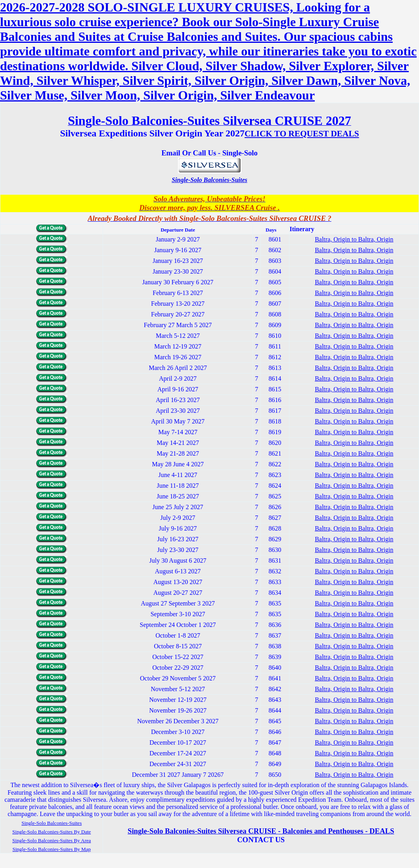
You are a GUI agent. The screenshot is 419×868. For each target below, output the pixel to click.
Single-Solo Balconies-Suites (209, 180)
